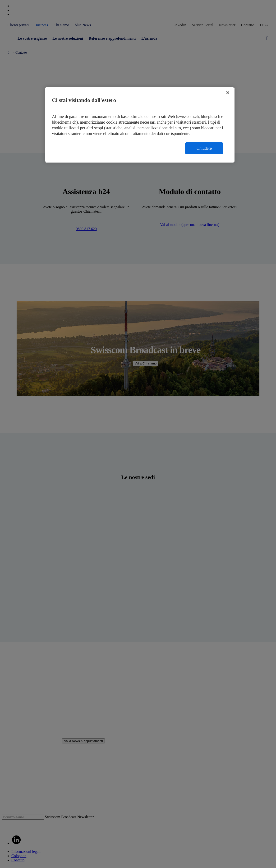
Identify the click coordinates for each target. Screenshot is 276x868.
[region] (140, 125)
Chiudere (204, 148)
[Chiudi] (228, 93)
